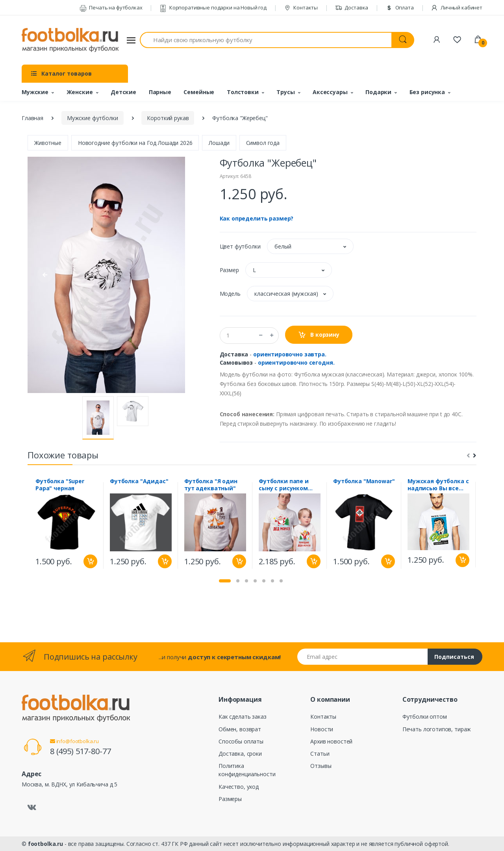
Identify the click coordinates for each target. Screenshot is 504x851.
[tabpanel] (66, 525)
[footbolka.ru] (70, 40)
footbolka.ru (45, 844)
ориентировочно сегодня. (296, 362)
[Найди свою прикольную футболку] (266, 40)
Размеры (230, 799)
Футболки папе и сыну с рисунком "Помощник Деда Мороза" (285, 485)
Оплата (400, 7)
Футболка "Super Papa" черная (60, 485)
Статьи (320, 754)
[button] (310, 246)
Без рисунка (427, 92)
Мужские (35, 92)
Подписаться (454, 657)
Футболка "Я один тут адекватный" (211, 485)
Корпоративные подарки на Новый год (213, 7)
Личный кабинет (457, 7)
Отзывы (321, 766)
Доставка (352, 7)
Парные (160, 92)
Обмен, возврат (240, 729)
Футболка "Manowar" (364, 481)
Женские (80, 92)
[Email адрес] (363, 657)
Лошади (219, 143)
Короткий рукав (168, 118)
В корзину (319, 335)
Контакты (301, 7)
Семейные (199, 92)
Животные (48, 143)
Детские (123, 92)
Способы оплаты (241, 741)
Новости (322, 729)
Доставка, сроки (240, 754)
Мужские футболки (93, 118)
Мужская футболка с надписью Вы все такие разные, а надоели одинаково (438, 485)
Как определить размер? (257, 218)
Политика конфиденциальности (247, 770)
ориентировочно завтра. (290, 354)
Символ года (263, 143)
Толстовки (243, 92)
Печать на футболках (111, 7)
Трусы (285, 92)
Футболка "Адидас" (139, 481)
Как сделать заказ (243, 717)
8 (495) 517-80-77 (81, 751)
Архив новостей (331, 741)
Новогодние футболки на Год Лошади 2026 (135, 143)
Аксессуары (330, 92)
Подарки (378, 92)
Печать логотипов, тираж (437, 729)
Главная (32, 118)
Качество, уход (239, 787)
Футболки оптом (425, 717)
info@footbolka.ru (74, 741)
